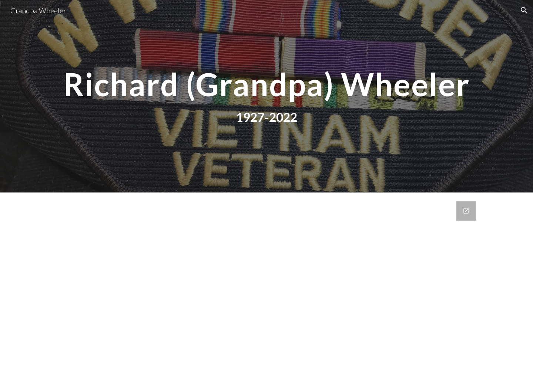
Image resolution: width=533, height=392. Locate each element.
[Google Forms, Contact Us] (266, 292)
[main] (266, 84)
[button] (524, 10)
